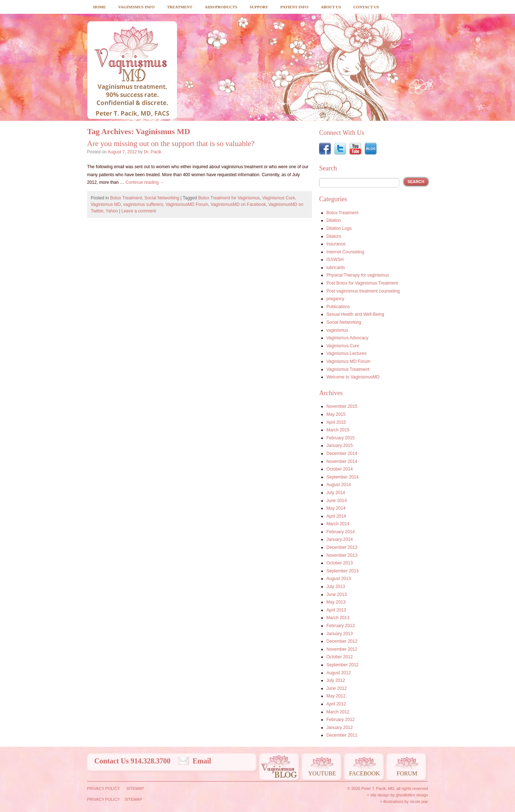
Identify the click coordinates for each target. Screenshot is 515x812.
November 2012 (342, 649)
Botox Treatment (126, 198)
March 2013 (338, 618)
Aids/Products (221, 7)
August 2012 (339, 673)
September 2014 (343, 477)
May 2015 (336, 414)
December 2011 (342, 735)
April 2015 (336, 422)
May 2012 (336, 696)
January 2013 (340, 634)
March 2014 (338, 524)
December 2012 (342, 641)
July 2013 (336, 587)
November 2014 (342, 461)
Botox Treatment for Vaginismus (229, 198)
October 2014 (340, 469)
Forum (407, 773)
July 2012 (336, 680)
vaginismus (337, 330)
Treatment (180, 7)
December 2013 (342, 547)
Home (100, 7)
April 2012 (336, 704)
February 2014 (341, 532)
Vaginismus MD (106, 204)
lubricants (336, 268)
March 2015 (338, 430)
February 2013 (341, 626)
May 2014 (336, 508)
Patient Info (294, 7)
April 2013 (336, 610)
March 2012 (338, 712)
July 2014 (336, 493)
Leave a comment (139, 211)
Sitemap (135, 788)
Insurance (336, 244)
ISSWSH (335, 260)
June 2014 (337, 501)
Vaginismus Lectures (347, 353)
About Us (331, 7)
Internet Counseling (345, 252)
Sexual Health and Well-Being (355, 314)
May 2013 (336, 602)
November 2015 (342, 406)
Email (202, 761)
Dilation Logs (339, 228)
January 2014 (340, 539)
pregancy (335, 299)
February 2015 (341, 438)
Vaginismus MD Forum (348, 361)
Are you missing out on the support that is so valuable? (171, 144)
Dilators (334, 236)
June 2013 (337, 594)
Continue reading (145, 182)
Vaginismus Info (136, 7)
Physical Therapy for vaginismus (358, 275)
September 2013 (343, 571)
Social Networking (162, 198)
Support (259, 7)
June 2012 (337, 688)
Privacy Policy (104, 788)
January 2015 (340, 446)
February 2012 (341, 720)
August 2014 (339, 485)
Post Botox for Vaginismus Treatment (362, 283)
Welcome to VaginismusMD (353, 377)
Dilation (334, 220)
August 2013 (339, 579)
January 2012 (340, 728)
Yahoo (112, 211)
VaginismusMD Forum (187, 204)
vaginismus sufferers (143, 204)
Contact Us (366, 7)
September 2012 (343, 665)
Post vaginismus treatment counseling (363, 291)
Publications (338, 307)
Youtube (322, 773)
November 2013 (342, 555)
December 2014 (342, 453)
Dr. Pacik (153, 152)
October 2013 (340, 563)
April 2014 (336, 516)
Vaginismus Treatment (348, 369)
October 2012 (340, 657)
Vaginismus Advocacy (347, 338)
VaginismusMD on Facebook (238, 204)
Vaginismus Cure (279, 198)
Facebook (364, 773)
